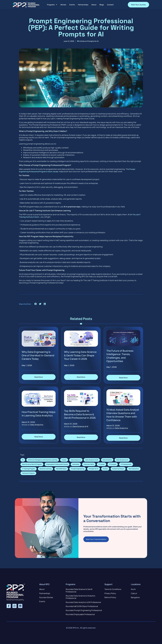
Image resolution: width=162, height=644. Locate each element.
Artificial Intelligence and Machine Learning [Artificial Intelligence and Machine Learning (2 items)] (43, 460)
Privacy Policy (110, 593)
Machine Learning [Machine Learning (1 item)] (46, 469)
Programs (52, 5)
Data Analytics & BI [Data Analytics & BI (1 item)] (92, 460)
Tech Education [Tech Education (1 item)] (134, 469)
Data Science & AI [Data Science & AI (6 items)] (122, 460)
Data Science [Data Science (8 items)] (107, 460)
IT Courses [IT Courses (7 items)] (113, 464)
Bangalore (135, 597)
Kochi (133, 589)
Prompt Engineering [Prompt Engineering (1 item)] (78, 469)
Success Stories (46, 597)
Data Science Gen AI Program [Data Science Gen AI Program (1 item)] (32, 464)
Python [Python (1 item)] (105, 469)
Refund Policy (110, 597)
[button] (36, 304)
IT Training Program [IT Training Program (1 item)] (29, 469)
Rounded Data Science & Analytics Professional (81, 597)
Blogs (102, 5)
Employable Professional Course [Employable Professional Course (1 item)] (57, 464)
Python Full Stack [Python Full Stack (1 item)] (118, 469)
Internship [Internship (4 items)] (76, 464)
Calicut (134, 593)
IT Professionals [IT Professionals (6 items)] (126, 464)
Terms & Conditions (113, 589)
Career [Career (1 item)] (64, 460)
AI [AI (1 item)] (23, 460)
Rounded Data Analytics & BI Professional (83, 602)
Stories (63, 5)
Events (72, 5)
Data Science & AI (80, 426)
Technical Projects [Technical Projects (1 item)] (28, 473)
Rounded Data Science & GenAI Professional (79, 590)
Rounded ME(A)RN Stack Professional (82, 606)
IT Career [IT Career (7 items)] (102, 464)
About (94, 5)
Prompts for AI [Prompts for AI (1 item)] (94, 469)
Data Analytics (37, 425)
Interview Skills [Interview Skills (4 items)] (89, 464)
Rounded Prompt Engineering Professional (84, 610)
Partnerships (83, 5)
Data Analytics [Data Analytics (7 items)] (76, 460)
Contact (110, 5)
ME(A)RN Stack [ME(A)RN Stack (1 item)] (61, 469)
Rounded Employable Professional (80, 614)
